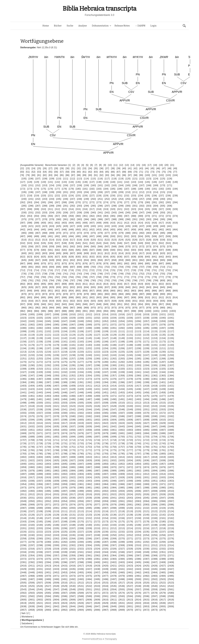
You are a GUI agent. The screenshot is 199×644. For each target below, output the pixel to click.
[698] (79, 267)
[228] (99, 196)
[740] (59, 274)
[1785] (40, 454)
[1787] (56, 454)
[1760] (146, 447)
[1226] (130, 352)
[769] (106, 277)
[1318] (105, 369)
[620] (163, 253)
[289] (52, 206)
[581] (50, 250)
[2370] (163, 556)
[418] (168, 223)
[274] (106, 202)
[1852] (122, 464)
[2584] (48, 596)
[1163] (81, 342)
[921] (66, 301)
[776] (154, 277)
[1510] (122, 403)
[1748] (48, 447)
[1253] (40, 359)
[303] (149, 206)
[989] (71, 311)
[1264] (130, 359)
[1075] (138, 325)
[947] (92, 304)
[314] (71, 209)
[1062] (31, 325)
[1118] (23, 335)
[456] (120, 230)
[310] (43, 209)
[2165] (40, 522)
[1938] (48, 481)
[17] (149, 165)
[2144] (23, 518)
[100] (147, 175)
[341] (100, 213)
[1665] (146, 430)
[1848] (89, 464)
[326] (154, 209)
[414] (141, 223)
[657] (107, 260)
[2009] (163, 491)
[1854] (138, 464)
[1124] (72, 335)
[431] (100, 226)
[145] (147, 182)
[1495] (154, 399)
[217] (23, 196)
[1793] (105, 454)
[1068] (81, 325)
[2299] (48, 545)
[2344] (105, 552)
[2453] (64, 572)
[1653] (48, 430)
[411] (120, 223)
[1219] (72, 352)
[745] (93, 274)
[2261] (48, 539)
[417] (161, 223)
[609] (86, 253)
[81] (39, 175)
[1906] (97, 474)
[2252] (130, 535)
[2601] (31, 600)
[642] (161, 257)
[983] (30, 311)
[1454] (130, 393)
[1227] (138, 352)
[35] (96, 168)
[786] (66, 280)
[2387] (146, 559)
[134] (71, 182)
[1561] (72, 413)
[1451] (105, 393)
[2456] (89, 572)
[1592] (171, 416)
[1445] (56, 393)
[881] (100, 294)
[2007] (146, 491)
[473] (79, 233)
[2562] (23, 593)
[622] (23, 257)
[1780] (154, 450)
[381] (66, 219)
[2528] (56, 586)
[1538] (40, 410)
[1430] (89, 389)
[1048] (72, 321)
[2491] (64, 579)
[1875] (154, 467)
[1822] (31, 460)
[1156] (23, 342)
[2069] (31, 505)
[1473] (130, 396)
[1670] (31, 433)
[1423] (31, 389)
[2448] (23, 572)
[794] (121, 280)
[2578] (154, 593)
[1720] (130, 440)
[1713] (72, 440)
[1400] (154, 382)
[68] (124, 172)
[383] (79, 219)
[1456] (146, 393)
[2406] (146, 562)
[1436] (138, 389)
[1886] (89, 471)
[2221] (31, 532)
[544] (106, 243)
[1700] (122, 437)
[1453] (122, 393)
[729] (141, 270)
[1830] (97, 460)
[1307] (171, 365)
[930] (128, 301)
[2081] (130, 505)
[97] (130, 175)
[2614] (138, 600)
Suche (70, 26)
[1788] (64, 454)
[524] (121, 240)
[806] (50, 284)
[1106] (81, 331)
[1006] (40, 314)
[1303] (138, 365)
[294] (86, 206)
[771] (120, 277)
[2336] (40, 552)
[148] (168, 182)
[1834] (130, 460)
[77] (175, 172)
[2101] (138, 508)
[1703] (146, 437)
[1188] (130, 345)
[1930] (138, 477)
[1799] (154, 454)
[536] (50, 243)
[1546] (105, 410)
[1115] (154, 331)
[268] (64, 202)
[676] (85, 263)
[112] (73, 179)
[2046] (154, 498)
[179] (71, 189)
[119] (121, 179)
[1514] (154, 403)
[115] (93, 179)
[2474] (81, 576)
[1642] (113, 426)
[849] (37, 291)
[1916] (23, 477)
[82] (45, 175)
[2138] (130, 515)
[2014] (48, 494)
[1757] (122, 447)
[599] (175, 250)
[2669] (122, 610)
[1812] (105, 457)
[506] (154, 236)
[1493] (138, 399)
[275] (113, 202)
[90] (90, 175)
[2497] (113, 579)
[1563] (89, 413)
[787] (73, 280)
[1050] (89, 321)
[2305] (97, 545)
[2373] (31, 559)
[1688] (23, 437)
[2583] (40, 596)
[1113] (138, 331)
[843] (149, 287)
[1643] (122, 426)
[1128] (105, 335)
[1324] (154, 369)
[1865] (72, 467)
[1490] (113, 399)
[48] (169, 168)
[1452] (113, 393)
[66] (113, 172)
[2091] (56, 508)
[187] (127, 189)
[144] (141, 182)
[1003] (173, 311)
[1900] (48, 474)
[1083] (48, 328)
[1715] (89, 440)
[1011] (81, 314)
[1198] (56, 348)
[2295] (171, 542)
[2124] (171, 511)
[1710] (48, 440)
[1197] (48, 348)
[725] (113, 270)
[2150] (72, 518)
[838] (114, 287)
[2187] (64, 525)
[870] (24, 294)
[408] (99, 223)
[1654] (56, 430)
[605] (59, 253)
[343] (114, 213)
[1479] (23, 399)
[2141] (154, 515)
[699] (86, 267)
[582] (57, 250)
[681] (120, 263)
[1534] (163, 406)
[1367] (40, 379)
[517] (73, 240)
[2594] (130, 596)
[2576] (138, 593)
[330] (24, 213)
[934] (156, 301)
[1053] (113, 321)
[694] (52, 267)
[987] (57, 311)
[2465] (163, 572)
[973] (114, 308)
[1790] (81, 454)
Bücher (58, 26)
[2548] (64, 589)
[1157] (31, 342)
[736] (31, 274)
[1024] (31, 318)
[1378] (130, 379)
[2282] (64, 542)
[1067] (72, 325)
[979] (156, 308)
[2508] (48, 583)
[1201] (81, 348)
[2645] (81, 606)
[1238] (72, 355)
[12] (121, 165)
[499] (106, 236)
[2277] (23, 542)
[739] (52, 274)
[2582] (31, 596)
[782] (38, 280)
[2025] (138, 494)
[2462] (138, 572)
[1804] (40, 457)
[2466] (171, 572)
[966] (66, 308)
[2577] (146, 593)
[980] (163, 308)
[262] (23, 202)
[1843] (48, 464)
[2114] (89, 511)
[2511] (72, 583)
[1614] (40, 423)
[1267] (154, 359)
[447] (57, 230)
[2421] (113, 566)
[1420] (163, 386)
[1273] (48, 362)
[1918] (40, 477)
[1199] (64, 348)
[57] (62, 172)
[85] (62, 175)
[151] (31, 185)
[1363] (163, 376)
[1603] (105, 420)
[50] (22, 172)
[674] (71, 263)
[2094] (81, 508)
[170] (163, 185)
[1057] (146, 321)
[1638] (81, 426)
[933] (149, 301)
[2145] (31, 518)
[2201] (23, 528)
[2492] (72, 579)
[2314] (171, 545)
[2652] (138, 606)
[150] (24, 185)
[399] (37, 223)
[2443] (138, 569)
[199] (52, 192)
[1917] (31, 477)
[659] (121, 260)
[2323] (89, 549)
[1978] (64, 488)
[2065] (154, 501)
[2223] (48, 532)
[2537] (130, 586)
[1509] (113, 403)
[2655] (163, 606)
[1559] (56, 413)
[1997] (64, 491)
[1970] (154, 484)
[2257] (171, 535)
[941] (50, 304)
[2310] (138, 545)
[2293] (154, 542)
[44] (147, 168)
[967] (73, 308)
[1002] (164, 311)
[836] (100, 287)
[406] (85, 223)
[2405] (138, 562)
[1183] (89, 345)
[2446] (163, 569)
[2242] (48, 535)
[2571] (97, 593)
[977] (142, 308)
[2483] (154, 576)
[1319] (113, 369)
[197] (38, 192)
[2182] (23, 525)
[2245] (72, 535)
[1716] (97, 440)
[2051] (40, 501)
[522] (107, 240)
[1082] (40, 328)
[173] (30, 189)
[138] (99, 182)
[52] (33, 172)
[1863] (56, 467)
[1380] (146, 379)
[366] (120, 216)
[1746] (31, 447)
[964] (52, 308)
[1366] (31, 379)
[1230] (163, 352)
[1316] (89, 369)
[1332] (64, 372)
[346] (135, 213)
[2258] (23, 539)
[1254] (48, 359)
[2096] (97, 508)
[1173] (163, 342)
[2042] (122, 498)
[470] (59, 233)
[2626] (81, 603)
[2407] (154, 562)
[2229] (97, 532)
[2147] (48, 518)
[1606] (130, 420)
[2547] (56, 589)
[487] (23, 236)
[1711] (56, 440)
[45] (152, 168)
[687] (161, 263)
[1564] (97, 413)
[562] (73, 247)
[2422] (122, 566)
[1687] (171, 433)
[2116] (105, 511)
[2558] (146, 589)
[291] (66, 206)
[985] (43, 311)
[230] (113, 196)
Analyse (83, 26)
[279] (141, 202)
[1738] (122, 443)
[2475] (89, 576)
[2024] (130, 494)
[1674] (64, 433)
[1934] (171, 477)
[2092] (64, 508)
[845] (163, 287)
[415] (147, 223)
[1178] (48, 345)
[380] (59, 219)
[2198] (154, 525)
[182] (92, 189)
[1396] (122, 382)
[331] (31, 213)
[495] (78, 236)
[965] (59, 308)
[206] (100, 192)
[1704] (154, 437)
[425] (59, 226)
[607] (73, 253)
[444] (37, 230)
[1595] (40, 420)
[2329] (138, 549)
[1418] (146, 386)
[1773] (97, 450)
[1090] (105, 328)
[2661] (56, 610)
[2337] (48, 552)
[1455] (138, 393)
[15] (138, 165)
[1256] (64, 359)
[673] (64, 263)
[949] (106, 304)
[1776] (122, 450)
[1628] (154, 423)
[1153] (154, 338)
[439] (156, 226)
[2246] (81, 535)
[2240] (31, 535)
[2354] (31, 556)
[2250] (113, 535)
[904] (106, 297)
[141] (120, 182)
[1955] (31, 484)
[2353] (23, 556)
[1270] (23, 362)
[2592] (113, 596)
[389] (121, 219)
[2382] (105, 559)
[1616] (56, 423)
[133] (64, 182)
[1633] (40, 426)
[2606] (72, 600)
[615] (128, 253)
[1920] (56, 477)
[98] (135, 175)
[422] (38, 226)
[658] (114, 260)
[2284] (81, 542)
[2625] (72, 603)
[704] (121, 267)
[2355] (40, 556)
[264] (37, 202)
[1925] (97, 477)
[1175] (23, 345)
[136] (85, 182)
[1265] (138, 359)
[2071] (48, 505)
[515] (59, 240)
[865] (147, 291)
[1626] (138, 423)
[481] (135, 233)
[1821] (23, 460)
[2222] (40, 532)
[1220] (81, 352)
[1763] (171, 447)
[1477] (163, 396)
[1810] (89, 457)
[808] (64, 284)
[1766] (40, 450)
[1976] (48, 488)
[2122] (154, 511)
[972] (107, 308)
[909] (141, 297)
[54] (45, 172)
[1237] (64, 355)
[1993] (31, 491)
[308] (30, 209)
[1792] (97, 454)
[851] (50, 291)
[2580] (171, 593)
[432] (107, 226)
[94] (113, 175)
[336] (66, 213)
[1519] (40, 406)
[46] (158, 168)
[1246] (138, 355)
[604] (52, 253)
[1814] (122, 457)
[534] (37, 243)
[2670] (130, 610)
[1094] (138, 328)
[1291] (40, 365)
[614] (121, 253)
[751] (135, 274)
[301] (135, 206)
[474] (86, 233)
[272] (92, 202)
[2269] (113, 539)
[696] (66, 267)
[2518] (130, 583)
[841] (135, 287)
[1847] (81, 464)
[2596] (146, 596)
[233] (134, 196)
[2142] (163, 515)
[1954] (23, 484)
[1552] (154, 410)
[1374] (97, 379)
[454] (106, 230)
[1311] (48, 369)
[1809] (81, 457)
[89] (84, 175)
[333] (45, 213)
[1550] (138, 410)
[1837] (154, 460)
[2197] (146, 525)
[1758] (130, 447)
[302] (142, 206)
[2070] (40, 505)
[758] (30, 277)
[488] (30, 236)
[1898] (31, 474)
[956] (154, 304)
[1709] (40, 440)
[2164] (31, 522)
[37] (107, 168)
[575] (163, 247)
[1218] (64, 352)
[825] (24, 287)
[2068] (23, 505)
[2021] (105, 494)
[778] (168, 277)
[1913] (154, 474)
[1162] (72, 342)
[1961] (81, 484)
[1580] (72, 416)
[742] (73, 274)
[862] (127, 291)
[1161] (64, 342)
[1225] (122, 352)
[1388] (56, 382)
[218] (30, 196)
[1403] (23, 386)
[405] (78, 223)
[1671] (40, 433)
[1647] (154, 426)
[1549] (130, 410)
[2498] (122, 579)
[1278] (89, 362)
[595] (147, 250)
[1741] (146, 443)
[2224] (56, 532)
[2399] (89, 562)
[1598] (64, 420)
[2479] (122, 576)
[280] (147, 202)
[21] (172, 165)
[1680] (113, 433)
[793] (114, 280)
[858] (99, 291)
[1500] (40, 403)
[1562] (81, 413)
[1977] (56, 488)
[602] (38, 253)
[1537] (31, 410)
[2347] (130, 552)
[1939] (56, 481)
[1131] (130, 335)
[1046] (56, 321)
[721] (85, 270)
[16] (144, 165)
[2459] (113, 572)
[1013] (97, 314)
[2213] (122, 528)
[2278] (31, 542)
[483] (149, 233)
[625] (43, 257)
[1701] (130, 437)
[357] (57, 216)
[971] (100, 308)
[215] (163, 192)
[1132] (138, 335)
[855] (78, 291)
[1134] (154, 335)
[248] (79, 199)
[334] (52, 213)
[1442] (31, 393)
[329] (175, 209)
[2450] (40, 572)
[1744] (171, 443)
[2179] (154, 522)
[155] (59, 185)
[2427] (163, 566)
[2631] (122, 603)
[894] (37, 297)
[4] (83, 165)
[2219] (171, 528)
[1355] (97, 376)
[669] (37, 263)
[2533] (97, 586)
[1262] (113, 359)
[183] (99, 189)
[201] (66, 192)
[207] (107, 192)
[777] (161, 277)
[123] (149, 179)
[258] (149, 199)
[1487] (89, 399)
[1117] (171, 331)
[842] (142, 287)
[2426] (154, 566)
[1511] (130, 403)
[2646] (89, 606)
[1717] (105, 440)
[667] (23, 263)
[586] (85, 250)
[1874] (146, 467)
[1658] (89, 430)
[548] (134, 243)
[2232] (122, 532)
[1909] (122, 474)
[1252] (31, 359)
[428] (79, 226)
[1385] (31, 382)
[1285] (146, 362)
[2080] (122, 505)
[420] (24, 226)
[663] (149, 260)
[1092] (122, 328)
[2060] (113, 501)
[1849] (97, 464)
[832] (73, 287)
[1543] (81, 410)
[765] (78, 277)
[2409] (171, 562)
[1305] (154, 365)
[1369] (56, 379)
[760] (43, 277)
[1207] (130, 348)
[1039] (154, 318)
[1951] (154, 481)
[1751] (72, 447)
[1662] (122, 430)
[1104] (64, 331)
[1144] (81, 338)
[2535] (113, 586)
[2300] (56, 545)
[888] (149, 294)
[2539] (146, 586)
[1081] (31, 328)
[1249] (163, 355)
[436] (135, 226)
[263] (30, 202)
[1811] (97, 457)
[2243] (56, 535)
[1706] (171, 437)
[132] (57, 182)
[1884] (72, 471)
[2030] (23, 498)
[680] (113, 263)
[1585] (113, 416)
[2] (74, 165)
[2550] (81, 589)
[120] (128, 179)
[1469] (97, 396)
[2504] (171, 579)
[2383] (113, 559)
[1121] (48, 335)
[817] (127, 284)
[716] (50, 270)
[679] (106, 263)
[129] (37, 182)
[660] (128, 260)
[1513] (146, 403)
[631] (85, 257)
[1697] (97, 437)
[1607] (138, 420)
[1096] (154, 328)
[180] (78, 189)
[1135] (163, 335)
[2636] (163, 603)
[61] (84, 172)
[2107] (31, 511)
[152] (38, 185)
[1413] (105, 386)
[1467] (81, 396)
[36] (101, 168)
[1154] (163, 338)
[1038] (146, 318)
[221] (50, 196)
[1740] (138, 443)
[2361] (89, 556)
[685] (147, 263)
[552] (161, 243)
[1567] (122, 413)
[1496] (163, 399)
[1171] (146, 342)
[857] (92, 291)
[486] (170, 233)
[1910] (130, 474)
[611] (100, 253)
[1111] (122, 331)
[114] (86, 179)
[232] (127, 196)
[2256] (163, 535)
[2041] (113, 498)
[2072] (56, 505)
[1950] (146, 481)
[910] (147, 297)
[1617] (64, 423)
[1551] (146, 410)
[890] (163, 294)
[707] (142, 267)
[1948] (130, 481)
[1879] (31, 471)
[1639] (89, 426)
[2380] (89, 559)
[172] (23, 189)
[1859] (23, 467)
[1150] (130, 338)
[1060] (171, 321)
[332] (38, 213)
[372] (161, 216)
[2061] (122, 501)
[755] (163, 274)
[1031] (89, 318)
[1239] (81, 355)
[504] (141, 236)
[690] (24, 267)
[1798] (146, 454)
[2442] (130, 569)
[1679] (105, 433)
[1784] (31, 454)
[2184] (40, 525)
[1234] (40, 355)
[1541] (64, 410)
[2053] (56, 501)
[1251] (23, 359)
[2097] (105, 508)
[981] (170, 308)
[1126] (89, 335)
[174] (37, 189)
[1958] (56, 484)
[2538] (138, 586)
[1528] (113, 406)
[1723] (154, 440)
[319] (106, 209)
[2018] (81, 494)
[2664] (81, 610)
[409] (106, 223)
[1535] (171, 406)
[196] (31, 192)
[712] (23, 270)
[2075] (81, 505)
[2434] (64, 569)
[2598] (163, 596)
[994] (106, 311)
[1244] (122, 355)
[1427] (64, 389)
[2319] (56, 549)
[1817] (146, 457)
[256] (135, 199)
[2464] (154, 572)
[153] (45, 185)
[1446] (64, 393)
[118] (114, 179)
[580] (43, 250)
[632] (92, 257)
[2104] (163, 508)
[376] (31, 219)
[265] (43, 202)
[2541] (163, 586)
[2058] (97, 501)
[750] (128, 274)
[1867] (89, 467)
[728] (134, 270)
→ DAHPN (140, 26)
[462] (161, 230)
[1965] (113, 484)
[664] (156, 260)
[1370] (64, 379)
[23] (28, 168)
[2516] (113, 583)
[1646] (146, 426)
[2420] (105, 566)
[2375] (48, 559)
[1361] (146, 376)
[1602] (97, 420)
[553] (168, 243)
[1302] (130, 365)
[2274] (154, 539)
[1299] (105, 365)
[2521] (154, 583)
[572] (142, 247)
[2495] (97, 579)
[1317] (97, 369)
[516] (66, 240)
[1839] (171, 460)
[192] (161, 189)
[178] (64, 189)
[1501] (48, 403)
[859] (106, 291)
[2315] (23, 549)
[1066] (64, 325)
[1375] (105, 379)
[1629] (163, 423)
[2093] (72, 508)
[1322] (138, 369)
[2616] (154, 600)
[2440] (113, 569)
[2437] (89, 569)
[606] (66, 253)
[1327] (23, 372)
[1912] (146, 474)
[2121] (146, 511)
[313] (64, 209)
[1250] (171, 355)
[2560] (163, 589)
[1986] (130, 488)
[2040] (105, 498)
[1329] (40, 372)
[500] (113, 236)
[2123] (163, 511)
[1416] (130, 386)
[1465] (64, 396)
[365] (113, 216)
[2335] (31, 552)
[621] (170, 253)
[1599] (72, 420)
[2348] (138, 552)
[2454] (72, 572)
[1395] (113, 382)
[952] (127, 304)
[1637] (72, 426)
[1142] (64, 338)
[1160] (56, 342)
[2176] (130, 522)
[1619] (81, 423)
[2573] (113, 593)
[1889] (113, 471)
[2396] (64, 562)
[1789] (72, 454)
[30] (67, 168)
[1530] (130, 406)
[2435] (72, 569)
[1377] (122, 379)
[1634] (48, 426)
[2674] (163, 610)
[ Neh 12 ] (25, 613)
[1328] (31, 372)
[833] (79, 287)
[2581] (23, 596)
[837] (107, 287)
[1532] (146, 406)
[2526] (40, 586)
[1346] (23, 376)
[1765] (31, 450)
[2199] (163, 525)
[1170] (138, 342)
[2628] (97, 603)
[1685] (154, 433)
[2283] (72, 542)
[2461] (130, 572)
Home (46, 26)
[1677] (89, 433)
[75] (164, 172)
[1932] (154, 477)
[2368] (146, 556)
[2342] (89, 552)
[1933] (163, 477)
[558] (45, 247)
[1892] (138, 471)
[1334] (81, 372)
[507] (161, 236)
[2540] (154, 586)
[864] (141, 291)
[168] (149, 185)
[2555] (122, 589)
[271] (85, 202)
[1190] (146, 345)
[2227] (81, 532)
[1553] (163, 410)
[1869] (105, 467)
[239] (175, 196)
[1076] (146, 325)
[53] (39, 172)
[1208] (138, 348)
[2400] (97, 562)
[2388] (154, 559)
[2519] (138, 583)
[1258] (81, 359)
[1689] (31, 437)
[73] (152, 172)
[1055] (130, 321)
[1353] (81, 376)
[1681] (122, 433)
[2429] (23, 569)
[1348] (40, 376)
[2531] (81, 586)
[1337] (105, 372)
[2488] (40, 579)
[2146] (40, 518)
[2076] (89, 505)
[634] (106, 257)
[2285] (89, 542)
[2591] (105, 596)
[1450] (97, 393)
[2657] (23, 610)
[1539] (48, 410)
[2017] (72, 494)
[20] (166, 165)
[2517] (122, 583)
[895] (43, 297)
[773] (134, 277)
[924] (86, 301)
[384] (86, 219)
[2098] (113, 508)
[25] (39, 168)
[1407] (56, 386)
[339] (86, 213)
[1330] (48, 372)
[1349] (48, 376)
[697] (73, 267)
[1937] (40, 481)
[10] (110, 165)
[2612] (122, 600)
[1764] (23, 450)
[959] (175, 304)
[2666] (97, 610)
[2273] (146, 539)
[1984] (113, 488)
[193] (168, 189)
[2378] (72, 559)
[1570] (146, 413)
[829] (52, 287)
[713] (30, 270)
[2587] (72, 596)
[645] (24, 260)
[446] (50, 230)
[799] (156, 280)
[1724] (163, 440)
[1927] (113, 477)
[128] (30, 182)
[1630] (171, 423)
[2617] (163, 600)
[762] (57, 277)
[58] (67, 172)
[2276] (171, 539)
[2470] (48, 576)
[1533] (154, 406)
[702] (107, 267)
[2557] (138, 589)
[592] (127, 250)
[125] (163, 179)
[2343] (97, 552)
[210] (128, 192)
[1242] (105, 355)
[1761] (154, 447)
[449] (71, 230)
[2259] (31, 539)
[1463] (48, 396)
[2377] (64, 559)
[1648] (163, 426)
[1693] (64, 437)
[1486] (81, 399)
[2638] (23, 606)
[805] (43, 284)
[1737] (113, 443)
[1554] (171, 410)
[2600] (23, 600)
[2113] (81, 511)
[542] (92, 243)
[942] (57, 304)
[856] (85, 291)
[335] (59, 213)
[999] (141, 311)
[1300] (113, 365)
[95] (118, 175)
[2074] (72, 505)
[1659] (97, 430)
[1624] (122, 423)
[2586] (64, 596)
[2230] (105, 532)
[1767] (48, 450)
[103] (168, 175)
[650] (59, 260)
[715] (43, 270)
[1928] (122, 477)
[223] (64, 196)
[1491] (122, 399)
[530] (163, 240)
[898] (64, 297)
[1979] (72, 488)
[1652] (40, 430)
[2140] (146, 515)
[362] (92, 216)
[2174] (113, 522)
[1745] (23, 447)
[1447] (72, 393)
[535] (43, 243)
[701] (100, 267)
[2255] (154, 535)
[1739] (130, 443)
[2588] (81, 596)
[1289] (23, 365)
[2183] (31, 525)
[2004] (122, 491)
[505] (147, 236)
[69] (130, 172)
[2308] (122, 545)
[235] (147, 196)
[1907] (105, 474)
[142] (127, 182)
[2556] (130, 589)
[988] (64, 311)
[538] (64, 243)
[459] (141, 230)
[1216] (48, 352)
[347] (142, 213)
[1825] (56, 460)
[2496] (105, 579)
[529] (156, 240)
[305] (163, 206)
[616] (135, 253)
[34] (90, 168)
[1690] (40, 437)
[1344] (163, 372)
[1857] (163, 464)
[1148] (113, 338)
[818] (134, 284)
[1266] (146, 359)
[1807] (64, 457)
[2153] (97, 518)
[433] (114, 226)
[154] (52, 185)
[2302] (72, 545)
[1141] (56, 338)
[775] (147, 277)
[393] (149, 219)
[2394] (48, 562)
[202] (73, 192)
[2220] (23, 532)
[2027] (154, 494)
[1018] (138, 314)
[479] (121, 233)
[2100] (130, 508)
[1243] (113, 355)
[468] (45, 233)
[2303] (81, 545)
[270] (78, 202)
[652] (73, 260)
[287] (38, 206)
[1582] (89, 416)
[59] (73, 172)
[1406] (48, 386)
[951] (120, 304)
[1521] (56, 406)
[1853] (130, 464)
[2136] (113, 515)
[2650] (122, 606)
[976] (135, 308)
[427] (73, 226)
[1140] (48, 338)
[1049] (81, 321)
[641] (154, 257)
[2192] (105, 525)
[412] (127, 223)
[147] (161, 182)
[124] (156, 179)
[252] (107, 199)
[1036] (130, 318)
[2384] (122, 559)
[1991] (171, 488)
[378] (45, 219)
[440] (163, 226)
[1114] (146, 331)
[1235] (48, 355)
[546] (120, 243)
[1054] (122, 321)
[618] (149, 253)
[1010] (72, 314)
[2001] (97, 491)
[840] (128, 287)
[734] (175, 270)
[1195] (31, 348)
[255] (128, 199)
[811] (85, 284)
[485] (163, 233)
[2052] (48, 501)
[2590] (97, 596)
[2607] (81, 600)
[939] (37, 304)
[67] (118, 172)
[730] (147, 270)
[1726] (23, 443)
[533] (30, 243)
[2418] (89, 566)
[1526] (97, 406)
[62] (90, 172)
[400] (43, 223)
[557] (38, 247)
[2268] (105, 539)
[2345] (113, 552)
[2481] (138, 576)
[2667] (105, 610)
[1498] (23, 403)
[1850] (105, 464)
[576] (170, 247)
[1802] (23, 457)
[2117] (113, 511)
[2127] (40, 515)
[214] (156, 192)
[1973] (23, 488)
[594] (141, 250)
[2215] (138, 528)
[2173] (105, 522)
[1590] (154, 416)
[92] (101, 175)
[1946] (113, 481)
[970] (93, 308)
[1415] (122, 386)
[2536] (122, 586)
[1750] (64, 447)
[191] (154, 189)
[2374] (40, 559)
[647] (38, 260)
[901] (85, 297)
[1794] (113, 454)
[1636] (64, 426)
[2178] (146, 522)
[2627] (89, 603)
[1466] (72, 396)
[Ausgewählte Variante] (32, 165)
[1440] (171, 389)
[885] (128, 294)
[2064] (146, 501)
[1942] (81, 481)
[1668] (171, 430)
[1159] (48, 342)
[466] (31, 233)
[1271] (31, 362)
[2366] (130, 556)
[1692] (56, 437)
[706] (135, 267)
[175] (43, 189)
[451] (85, 230)
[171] (170, 185)
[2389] (163, 559)
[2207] (72, 528)
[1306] (163, 365)
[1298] (97, 365)
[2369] (154, 556)
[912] (161, 297)
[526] (135, 240)
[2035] (64, 498)
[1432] (105, 389)
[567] (107, 247)
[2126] (31, 515)
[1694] (72, 437)
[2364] (113, 556)
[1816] (138, 457)
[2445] (154, 569)
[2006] (138, 491)
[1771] (81, 450)
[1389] (64, 382)
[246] (66, 199)
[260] (163, 199)
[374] (175, 216)
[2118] (122, 511)
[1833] (122, 460)
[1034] (113, 318)
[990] (78, 311)
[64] (101, 172)
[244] (52, 199)
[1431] (97, 389)
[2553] (105, 589)
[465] (24, 233)
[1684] (146, 433)
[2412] (40, 566)
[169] (156, 185)
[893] (30, 297)
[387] (107, 219)
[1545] (97, 410)
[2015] (56, 494)
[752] (142, 274)
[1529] (122, 406)
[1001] (156, 311)
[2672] (146, 610)
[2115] (97, 511)
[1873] (138, 467)
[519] (86, 240)
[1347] (31, 376)
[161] (100, 185)
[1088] (89, 328)
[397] (23, 223)
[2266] (89, 539)
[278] (134, 202)
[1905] (89, 474)
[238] (168, 196)
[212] (142, 192)
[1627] (146, 423)
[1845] (64, 464)
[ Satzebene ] (27, 623)
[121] (135, 179)
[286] (31, 206)
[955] (147, 304)
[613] (114, 253)
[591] (120, 250)
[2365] (122, 556)
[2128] (48, 515)
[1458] (163, 393)
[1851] (113, 464)
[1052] (105, 321)
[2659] (40, 610)
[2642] (56, 606)
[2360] (81, 556)
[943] (64, 304)
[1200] (72, 348)
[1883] (64, 471)
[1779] (146, 450)
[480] (128, 233)
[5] (87, 165)
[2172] (97, 522)
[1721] (138, 440)
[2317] (40, 549)
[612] (107, 253)
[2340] (72, 552)
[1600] (81, 420)
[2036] (72, 498)
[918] (45, 301)
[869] (175, 291)
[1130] (122, 335)
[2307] (113, 545)
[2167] (56, 522)
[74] (158, 172)
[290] (59, 206)
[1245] (130, 355)
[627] (57, 257)
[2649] (113, 606)
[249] (86, 199)
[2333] (171, 549)
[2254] (146, 535)
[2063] (138, 501)
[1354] (89, 376)
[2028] (163, 494)
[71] (141, 172)
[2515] (105, 583)
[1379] (138, 379)
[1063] (40, 325)
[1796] (130, 454)
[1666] (154, 430)
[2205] (56, 528)
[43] (141, 168)
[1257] (72, 359)
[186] (120, 189)
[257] (142, 199)
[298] (114, 206)
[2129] (56, 515)
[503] (134, 236)
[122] (142, 179)
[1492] (130, 399)
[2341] (81, 552)
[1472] (122, 396)
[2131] (72, 515)
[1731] (64, 443)
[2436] (81, 569)
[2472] (64, 576)
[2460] (122, 572)
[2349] (146, 552)
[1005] (31, 314)
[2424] (138, 566)
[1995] (48, 491)
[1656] (72, 430)
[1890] (122, 471)
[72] (147, 172)
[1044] (40, 321)
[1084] (56, 328)
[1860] (31, 467)
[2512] (81, 583)
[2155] (113, 518)
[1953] (171, 481)
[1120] (40, 335)
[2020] (97, 494)
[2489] (48, 579)
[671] (50, 263)
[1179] (56, 345)
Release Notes (122, 26)
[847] (23, 291)
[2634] (146, 603)
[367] (127, 216)
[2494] (89, 579)
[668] (30, 263)
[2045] (146, 498)
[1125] (81, 335)
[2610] (105, 600)
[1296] (81, 365)
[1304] (146, 365)
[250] (93, 199)
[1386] (40, 382)
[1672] (48, 433)
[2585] (56, 596)
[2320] (64, 549)
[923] (79, 301)
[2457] (97, 572)
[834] (86, 287)
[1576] (40, 416)
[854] (71, 291)
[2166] (48, 522)
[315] (78, 209)
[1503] (64, 403)
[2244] (64, 535)
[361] (85, 216)
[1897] (23, 474)
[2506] (31, 583)
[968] (79, 308)
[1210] (154, 348)
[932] (142, 301)
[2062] (130, 501)
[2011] (23, 494)
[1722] (146, 440)
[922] (73, 301)
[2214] (130, 528)
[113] (79, 179)
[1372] (81, 379)
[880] (93, 294)
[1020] (154, 314)
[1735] (97, 443)
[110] (59, 179)
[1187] (122, 345)
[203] (79, 192)
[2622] (48, 603)
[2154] (105, 518)
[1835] (138, 460)
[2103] (154, 508)
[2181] (171, 522)
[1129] (113, 335)
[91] (96, 175)
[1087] (81, 328)
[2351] (163, 552)
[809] (71, 284)
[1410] (81, 386)
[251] (100, 199)
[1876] (163, 467)
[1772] (89, 450)
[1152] (146, 338)
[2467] (23, 576)
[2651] (130, 606)
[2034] (56, 498)
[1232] (23, 355)
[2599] (171, 596)
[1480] (31, 399)
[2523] (171, 583)
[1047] (64, 321)
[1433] (113, 389)
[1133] (146, 335)
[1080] (23, 328)
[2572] (105, 593)
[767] (92, 277)
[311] (50, 209)
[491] (50, 236)
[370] (147, 216)
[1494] (146, 399)
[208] (114, 192)
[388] (114, 219)
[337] (73, 213)
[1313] (64, 369)
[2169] (72, 522)
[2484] (163, 576)
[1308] (23, 369)
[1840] (23, 464)
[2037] (81, 498)
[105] (24, 179)
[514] (52, 240)
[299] (121, 206)
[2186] (56, 525)
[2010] (171, 491)
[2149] (64, 518)
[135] (78, 182)
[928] (114, 301)
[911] (154, 297)
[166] (135, 185)
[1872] (130, 467)
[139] (106, 182)
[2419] (97, 566)
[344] (121, 213)
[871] (31, 294)
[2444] (146, 569)
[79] (28, 175)
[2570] (89, 593)
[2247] (89, 535)
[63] (96, 172)
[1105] (72, 331)
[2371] (171, 556)
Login (153, 26)
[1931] (146, 477)
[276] (120, 202)
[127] (23, 182)
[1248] (154, 355)
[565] (93, 247)
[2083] (146, 505)
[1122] (56, 335)
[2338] (56, 552)
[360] (78, 216)
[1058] (154, 321)
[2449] (31, 572)
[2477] (105, 576)
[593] (134, 250)
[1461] (31, 396)
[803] (30, 284)
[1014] (105, 314)
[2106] (23, 511)
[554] (175, 243)
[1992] (23, 491)
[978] (149, 308)
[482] (142, 233)
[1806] (56, 457)
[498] (99, 236)
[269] (71, 202)
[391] (135, 219)
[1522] (64, 406)
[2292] (146, 542)
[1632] (31, 426)
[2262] (56, 539)
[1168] (122, 342)
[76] (169, 172)
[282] (161, 202)
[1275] (64, 362)
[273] (99, 202)
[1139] (40, 338)
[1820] (171, 457)
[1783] (23, 454)
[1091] (113, 328)
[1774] (105, 450)
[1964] (105, 484)
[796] (135, 280)
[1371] (72, 379)
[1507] (97, 403)
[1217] (56, 352)
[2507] (40, 583)
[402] (57, 223)
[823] (168, 284)
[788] (79, 280)
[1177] (40, 345)
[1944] (97, 481)
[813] (99, 284)
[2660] (48, 610)
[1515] (163, 403)
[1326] (171, 369)
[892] (23, 297)
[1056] (138, 321)
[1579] (64, 416)
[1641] (105, 426)
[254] (121, 199)
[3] (78, 165)
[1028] (64, 318)
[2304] (89, 545)
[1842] (40, 464)
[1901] (56, 474)
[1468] (89, 396)
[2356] (48, 556)
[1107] (89, 331)
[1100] (31, 331)
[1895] (163, 471)
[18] (155, 165)
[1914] (163, 474)
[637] (127, 257)
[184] (106, 189)
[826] (31, 287)
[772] (127, 277)
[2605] (64, 600)
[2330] (146, 549)
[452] (92, 230)
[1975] (40, 488)
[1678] (97, 433)
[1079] (171, 325)
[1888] (105, 471)
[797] (142, 280)
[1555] (23, 413)
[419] (175, 223)
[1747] (40, 447)
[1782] (171, 450)
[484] (156, 233)
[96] (124, 175)
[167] (142, 185)
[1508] (105, 403)
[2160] (154, 518)
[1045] (48, 321)
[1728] (40, 443)
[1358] (122, 376)
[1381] (154, 379)
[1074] (130, 325)
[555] (24, 247)
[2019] (89, 494)
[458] (134, 230)
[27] (50, 168)
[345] (128, 213)
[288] (45, 206)
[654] (86, 260)
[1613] (31, 423)
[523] (114, 240)
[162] (107, 185)
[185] (113, 189)
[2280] (48, 542)
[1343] (154, 372)
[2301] (64, 545)
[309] (37, 209)
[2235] (146, 532)
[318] (99, 209)
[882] (107, 294)
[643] (168, 257)
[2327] (122, 549)
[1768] (56, 450)
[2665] (89, 610)
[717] (57, 270)
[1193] (171, 345)
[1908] (113, 474)
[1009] (64, 314)
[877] (73, 294)
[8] (100, 165)
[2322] (81, 549)
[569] (121, 247)
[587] (92, 250)
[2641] (48, 606)
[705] (128, 267)
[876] (66, 294)
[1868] (97, 467)
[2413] (48, 566)
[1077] (154, 325)
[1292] (48, 365)
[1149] (122, 338)
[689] (175, 263)
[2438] (97, 569)
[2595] (138, 596)
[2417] (81, 566)
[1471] (113, 396)
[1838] (163, 460)
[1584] (105, 416)
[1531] (138, 406)
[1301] (122, 365)
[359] (71, 216)
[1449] (89, 393)
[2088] (31, 508)
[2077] (97, 505)
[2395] (56, 562)
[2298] (40, 545)
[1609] (154, 420)
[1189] (138, 345)
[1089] (97, 328)
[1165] (97, 342)
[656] (100, 260)
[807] (57, 284)
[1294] (64, 365)
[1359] (130, 376)
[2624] (64, 603)
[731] (154, 270)
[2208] (81, 528)
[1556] (31, 413)
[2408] (163, 562)
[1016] (122, 314)
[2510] (64, 583)
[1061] (23, 325)
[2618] (171, 600)
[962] (38, 308)
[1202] (89, 348)
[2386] (138, 559)
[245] (59, 199)
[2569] (81, 593)
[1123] (64, 335)
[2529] (64, 586)
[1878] (23, 471)
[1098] (171, 328)
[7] (96, 165)
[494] (71, 236)
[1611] (171, 420)
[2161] (163, 518)
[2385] (130, 559)
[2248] (97, 535)
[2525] (31, 586)
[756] (170, 274)
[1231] (171, 352)
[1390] (72, 382)
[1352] (72, 376)
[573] (149, 247)
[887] (142, 294)
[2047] (163, 498)
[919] (52, 301)
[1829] (89, 460)
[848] (30, 291)
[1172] (154, 342)
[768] (99, 277)
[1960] (72, 484)
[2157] (130, 518)
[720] (78, 270)
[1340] (130, 372)
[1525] (89, 406)
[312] (57, 209)
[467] (38, 233)
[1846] (72, 464)
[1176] (31, 345)
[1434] (122, 389)
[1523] (72, 406)
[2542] (171, 586)
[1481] (40, 399)
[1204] (105, 348)
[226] (85, 196)
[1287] (163, 362)
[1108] (97, 331)
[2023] (122, 494)
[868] (168, 291)
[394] (156, 219)
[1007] (48, 314)
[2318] (48, 549)
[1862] (48, 467)
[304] (156, 206)
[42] (135, 168)
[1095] (146, 328)
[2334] (23, 552)
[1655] (64, 430)
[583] (64, 250)
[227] (92, 196)
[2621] (40, 603)
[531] (170, 240)
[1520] (48, 406)
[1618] (72, 423)
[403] (64, 223)
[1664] (138, 430)
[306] (170, 206)
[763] (64, 277)
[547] (127, 243)
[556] (31, 247)
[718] (64, 270)
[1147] (105, 338)
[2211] (105, 528)
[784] (52, 280)
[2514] (97, 583)
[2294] (163, 542)
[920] (59, 301)
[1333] (72, 372)
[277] (127, 202)
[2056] (81, 501)
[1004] (23, 314)
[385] (93, 219)
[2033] (48, 498)
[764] (71, 277)
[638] (134, 257)
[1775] (113, 450)
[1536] (23, 410)
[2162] (171, 518)
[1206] (122, 348)
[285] (24, 206)
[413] (134, 223)
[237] (161, 196)
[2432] (48, 569)
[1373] (89, 379)
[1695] (81, 437)
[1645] (138, 426)
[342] (107, 213)
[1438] (154, 389)
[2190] (89, 525)
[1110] (113, 331)
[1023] (23, 318)
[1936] (31, 481)
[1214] (31, 352)
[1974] (31, 488)
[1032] (97, 318)
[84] (56, 175)
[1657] (81, 430)
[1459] (171, 393)
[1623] (113, 423)
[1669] (23, 433)
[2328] (130, 549)
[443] (30, 230)
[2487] (31, 579)
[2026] (146, 494)
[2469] (40, 576)
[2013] (40, 494)
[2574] (122, 593)
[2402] (113, 562)
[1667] (163, 430)
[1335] (89, 372)
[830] (59, 287)
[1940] (64, 481)
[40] (124, 168)
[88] (79, 175)
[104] (175, 175)
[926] (100, 301)
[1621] (97, 423)
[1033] (105, 318)
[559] (52, 247)
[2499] (130, 579)
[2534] (105, 586)
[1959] (64, 484)
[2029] (171, 494)
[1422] (23, 389)
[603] (45, 253)
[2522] (163, 583)
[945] (78, 304)
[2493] (81, 579)
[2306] (105, 545)
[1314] (72, 369)
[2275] (163, 539)
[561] (66, 247)
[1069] (89, 325)
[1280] (105, 362)
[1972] (171, 484)
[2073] (64, 505)
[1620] (89, 423)
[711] (170, 267)
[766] (85, 277)
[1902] (64, 474)
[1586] (122, 416)
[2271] (130, 539)
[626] (50, 257)
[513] (45, 240)
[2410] (23, 566)
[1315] (81, 369)
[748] (114, 274)
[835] (93, 287)
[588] (99, 250)
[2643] (64, 606)
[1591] (163, 416)
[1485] (72, 399)
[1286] (154, 362)
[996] (120, 311)
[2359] (72, 556)
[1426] (56, 389)
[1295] (72, 365)
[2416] (72, 566)
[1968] (138, 484)
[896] (50, 297)
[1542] (72, 410)
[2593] (122, 596)
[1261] (105, 359)
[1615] (48, 423)
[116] (100, 179)
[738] (45, 274)
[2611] (113, 600)
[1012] (89, 314)
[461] (154, 230)
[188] (134, 189)
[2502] (154, 579)
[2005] (130, 491)
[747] (107, 274)
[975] (128, 308)
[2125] (23, 515)
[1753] (89, 447)
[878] (79, 294)
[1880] (40, 471)
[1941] (72, 481)
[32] (79, 168)
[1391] (81, 382)
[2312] (154, 545)
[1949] (138, 481)
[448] (64, 230)
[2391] (23, 562)
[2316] (31, 549)
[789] (86, 280)
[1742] (154, 443)
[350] (163, 213)
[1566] (113, 413)
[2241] (40, 535)
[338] (79, 213)
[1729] (48, 443)
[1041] (171, 318)
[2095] (89, 508)
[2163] (23, 522)
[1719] (122, 440)
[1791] (89, 454)
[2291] (138, 542)
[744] (86, 274)
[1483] (56, 399)
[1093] (130, 328)
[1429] (81, 389)
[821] (154, 284)
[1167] (113, 342)
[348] (149, 213)
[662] (142, 260)
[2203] (40, 528)
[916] (31, 301)
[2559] (154, 589)
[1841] (31, 464)
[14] (133, 165)
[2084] (154, 505)
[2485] (171, 576)
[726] (120, 270)
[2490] (56, 579)
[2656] (171, 606)
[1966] (122, 484)
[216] (170, 192)
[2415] (64, 566)
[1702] (138, 437)
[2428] (171, 566)
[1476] (154, 396)
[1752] (81, 447)
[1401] (163, 382)
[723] (99, 270)
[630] (78, 257)
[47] (164, 168)
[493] (64, 236)
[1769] (64, 450)
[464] (175, 230)
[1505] (81, 403)
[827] (38, 287)
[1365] (23, 379)
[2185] (48, 525)
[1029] (72, 318)
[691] (31, 267)
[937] (23, 304)
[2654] (154, 606)
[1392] (89, 382)
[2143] (171, 515)
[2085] (163, 505)
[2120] (138, 511)
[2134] (97, 515)
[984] (37, 311)
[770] (113, 277)
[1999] (81, 491)
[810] (78, 284)
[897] (57, 297)
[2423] (130, 566)
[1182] (81, 345)
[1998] (72, 491)
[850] (43, 291)
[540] (78, 243)
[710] (163, 267)
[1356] (105, 376)
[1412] (97, 386)
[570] (128, 247)
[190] (147, 189)
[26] (45, 168)
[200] (59, 192)
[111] (66, 179)
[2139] (138, 515)
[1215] (40, 352)
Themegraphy (111, 639)
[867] (161, 291)
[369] (141, 216)
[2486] (23, 579)
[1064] (48, 325)
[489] (37, 236)
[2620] (31, 603)
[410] (113, 223)
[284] (175, 202)
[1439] (163, 389)
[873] (45, 294)
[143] (134, 182)
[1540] (56, 410)
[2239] (23, 535)
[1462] (40, 396)
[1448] (81, 393)
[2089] (40, 508)
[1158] (40, 342)
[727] (127, 270)
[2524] (23, 586)
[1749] (56, 447)
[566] (100, 247)
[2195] (130, 525)
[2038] (89, 498)
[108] (45, 179)
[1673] (56, 433)
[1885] (81, 471)
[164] (121, 185)
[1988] (146, 488)
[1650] (23, 430)
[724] (106, 270)
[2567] (64, 593)
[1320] (122, 369)
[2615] (146, 600)
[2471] (56, 576)
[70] (135, 172)
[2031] (31, 498)
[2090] (48, 508)
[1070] (97, 325)
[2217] (154, 528)
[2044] (138, 498)
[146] (154, 182)
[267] (57, 202)
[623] (30, 257)
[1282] (122, 362)
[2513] (89, 583)
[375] (24, 219)
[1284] (138, 362)
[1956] (40, 484)
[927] (107, 301)
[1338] (113, 372)
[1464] (56, 396)
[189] (141, 189)
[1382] (163, 379)
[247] (73, 199)
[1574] (23, 416)
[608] (79, 253)
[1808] (72, 457)
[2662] (64, 610)
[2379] (81, 559)
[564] (86, 247)
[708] (149, 267)
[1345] (171, 372)
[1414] (113, 386)
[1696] (89, 437)
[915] (24, 301)
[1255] (56, 359)
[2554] (113, 589)
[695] (59, 267)
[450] (78, 230)
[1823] (40, 460)
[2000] (89, 491)
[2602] (40, 600)
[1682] (130, 433)
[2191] (97, 525)
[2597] (154, 596)
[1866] (81, 467)
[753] (149, 274)
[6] (91, 165)
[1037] (138, 318)
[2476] (97, 576)
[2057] (89, 501)
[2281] (56, 542)
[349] (156, 213)
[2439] (105, 569)
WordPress (97, 639)
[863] (134, 291)
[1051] (97, 321)
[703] (114, 267)
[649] (52, 260)
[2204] (48, 528)
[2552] (97, 589)
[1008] (56, 314)
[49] (175, 168)
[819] (141, 284)
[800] (163, 280)
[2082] (138, 505)
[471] (66, 233)
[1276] (72, 362)
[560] (59, 247)
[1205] (113, 348)
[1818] (154, 457)
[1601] (89, 420)
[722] (92, 270)
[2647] (97, 606)
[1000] (148, 311)
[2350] (154, 552)
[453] (99, 230)
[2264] (72, 539)
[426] (66, 226)
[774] (141, 277)
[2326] (113, 549)
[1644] (130, 426)
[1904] (81, 474)
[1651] (31, 430)
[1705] (163, 437)
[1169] (130, 342)
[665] (163, 260)
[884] (121, 294)
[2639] (31, 606)
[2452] (56, 572)
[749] (121, 274)
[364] (106, 216)
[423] (45, 226)
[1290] (31, 365)
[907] (127, 297)
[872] (38, 294)
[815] (113, 284)
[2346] (122, 552)
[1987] (138, 488)
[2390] (171, 559)
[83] (50, 175)
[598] (168, 250)
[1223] (105, 352)
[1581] (81, 416)
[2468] (31, 576)
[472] (73, 233)
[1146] (97, 338)
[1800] (163, 454)
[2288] (113, 542)
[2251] (122, 535)
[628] (64, 257)
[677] (92, 263)
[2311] (146, 545)
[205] (93, 192)
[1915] (171, 474)
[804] (37, 284)
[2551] (89, 589)
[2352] (171, 552)
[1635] (56, 426)
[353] (30, 216)
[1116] (163, 331)
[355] (43, 216)
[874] (52, 294)
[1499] (31, 403)
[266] (50, 202)
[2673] (154, 610)
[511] (31, 240)
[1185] (105, 345)
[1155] (171, 338)
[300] (128, 206)
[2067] (171, 501)
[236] (154, 196)
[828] (45, 287)
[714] (37, 270)
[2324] (97, 549)
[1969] (146, 484)
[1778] (138, 450)
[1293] (56, 365)
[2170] (81, 522)
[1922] (72, 477)
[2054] (64, 501)
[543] (99, 243)
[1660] (105, 430)
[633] (99, 257)
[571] (135, 247)
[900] (78, 297)
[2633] (138, 603)
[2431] (40, 569)
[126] (170, 179)
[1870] (113, 467)
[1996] (56, 491)
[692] (38, 267)
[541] (85, 243)
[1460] (23, 396)
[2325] (105, 549)
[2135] (105, 515)
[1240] (89, 355)
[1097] (163, 328)
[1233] (31, 355)
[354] (37, 216)
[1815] (130, 457)
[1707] (23, 440)
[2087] (23, 508)
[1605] (122, 420)
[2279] (40, 542)
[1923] (81, 477)
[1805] (48, 457)
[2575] (130, 593)
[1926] (105, 477)
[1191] (154, 345)
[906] (120, 297)
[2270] (122, 539)
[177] (57, 189)
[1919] (48, 477)
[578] (30, 250)
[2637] (171, 603)
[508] (168, 236)
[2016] (64, 494)
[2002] (105, 491)
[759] (37, 277)
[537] (57, 243)
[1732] (72, 443)
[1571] (154, 413)
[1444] (48, 393)
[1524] (81, 406)
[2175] (122, 522)
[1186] (113, 345)
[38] (113, 168)
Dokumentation (100, 26)
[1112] (130, 331)
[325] (147, 209)
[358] (64, 216)
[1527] (105, 406)
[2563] (31, 593)
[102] (161, 175)
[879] (86, 294)
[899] (71, 297)
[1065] (56, 325)
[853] (64, 291)
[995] (113, 311)
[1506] (89, 403)
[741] (66, 274)
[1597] (56, 420)
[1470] (105, 396)
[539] (71, 243)
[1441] (23, 393)
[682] (127, 263)
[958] (168, 304)
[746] (100, 274)
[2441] (122, 569)
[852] (57, 291)
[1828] (81, 460)
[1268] (163, 359)
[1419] (154, 386)
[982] (23, 311)
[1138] (31, 338)
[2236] (154, 532)
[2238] (171, 532)
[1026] (48, 318)
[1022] (171, 314)
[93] (107, 175)
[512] (38, 240)
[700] (93, 267)
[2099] (122, 508)
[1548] (122, 410)
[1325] (163, 369)
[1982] (97, 488)
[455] (113, 230)
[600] (24, 253)
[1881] (48, 471)
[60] (79, 172)
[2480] (130, 576)
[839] (121, 287)
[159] (86, 185)
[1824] (48, 460)
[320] (113, 209)
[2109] (48, 511)
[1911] (138, 474)
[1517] (23, 406)
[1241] (97, 355)
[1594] (31, 420)
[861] (120, 291)
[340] (93, 213)
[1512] (138, 403)
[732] (161, 270)
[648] (45, 260)
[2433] (56, 569)
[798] (149, 280)
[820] (147, 284)
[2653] (146, 606)
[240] (24, 199)
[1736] (105, 443)
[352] (23, 216)
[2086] (171, 505)
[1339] (122, 372)
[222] (57, 196)
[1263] (122, 359)
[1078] (163, 325)
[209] (121, 192)
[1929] (130, 477)
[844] (156, 287)
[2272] (138, 539)
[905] (113, 297)
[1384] (23, 382)
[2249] (105, 535)
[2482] (146, 576)
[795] (128, 280)
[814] (106, 284)
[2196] (138, 525)
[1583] (97, 416)
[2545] (40, 589)
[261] (170, 199)
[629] (71, 257)
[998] (134, 311)
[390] (128, 219)
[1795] (122, 454)
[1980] (81, 488)
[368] (134, 216)
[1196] (40, 348)
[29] (62, 168)
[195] (24, 192)
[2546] (48, 589)
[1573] (171, 413)
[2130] (64, 515)
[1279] (97, 362)
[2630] (113, 603)
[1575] (31, 416)
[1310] (40, 369)
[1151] (138, 338)
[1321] (130, 369)
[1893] (146, 471)
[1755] (105, 447)
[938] (30, 304)
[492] (57, 236)
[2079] (113, 505)
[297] (107, 206)
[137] (92, 182)
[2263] (64, 539)
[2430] (31, 569)
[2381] (97, 559)
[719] (71, 270)
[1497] (171, 399)
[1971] (163, 484)
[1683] (138, 433)
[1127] (97, 335)
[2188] (72, 525)
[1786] (48, 454)
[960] (24, 308)
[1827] (72, 460)
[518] (79, 240)
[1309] (31, 369)
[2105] (171, 508)
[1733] (81, 443)
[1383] (171, 379)
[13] (127, 165)
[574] (156, 247)
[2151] (81, 518)
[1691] (48, 437)
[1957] (48, 484)
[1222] (97, 352)
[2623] (56, 603)
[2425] (146, 566)
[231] (120, 196)
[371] (154, 216)
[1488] (97, 399)
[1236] (56, 355)
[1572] (163, 413)
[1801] (171, 454)
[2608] (89, 600)
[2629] (105, 603)
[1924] (89, 477)
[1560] (64, 413)
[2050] (31, 501)
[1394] (105, 382)
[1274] (56, 362)
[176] (50, 189)
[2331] (154, 549)
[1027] (56, 318)
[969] (86, 308)
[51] (28, 172)
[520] (93, 240)
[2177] (138, 522)
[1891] (130, 471)
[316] (85, 209)
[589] (106, 250)
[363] (99, 216)
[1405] (40, 386)
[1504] (72, 403)
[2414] (56, 566)
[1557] (40, 413)
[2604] (56, 600)
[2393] (40, 562)
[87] (73, 175)
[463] (168, 230)
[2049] (23, 501)
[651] (66, 260)
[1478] (171, 396)
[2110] (56, 511)
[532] (23, 243)
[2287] (105, 542)
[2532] (89, 586)
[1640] (97, 426)
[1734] (89, 443)
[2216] (146, 528)
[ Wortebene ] (27, 617)
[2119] (130, 511)
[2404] (130, 562)
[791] (100, 280)
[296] (100, 206)
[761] (50, 277)
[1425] (48, 389)
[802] (23, 284)
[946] (85, 304)
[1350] (56, 376)
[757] (23, 277)
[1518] (31, 406)
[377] (38, 219)
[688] (168, 263)
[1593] (23, 420)
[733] (168, 270)
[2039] (97, 498)
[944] (71, 304)
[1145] (89, 338)
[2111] (64, 511)
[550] (147, 243)
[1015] (113, 314)
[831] (66, 287)
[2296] (23, 545)
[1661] (113, 430)
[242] (38, 199)
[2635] (154, 603)
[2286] (97, 542)
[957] (161, 304)
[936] (170, 301)
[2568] (72, 593)
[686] (154, 263)
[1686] (163, 433)
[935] (163, 301)
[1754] (97, 447)
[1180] (64, 345)
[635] (113, 257)
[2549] (72, 589)
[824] (175, 284)
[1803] (31, 457)
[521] (100, 240)
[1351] (64, 376)
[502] (127, 236)
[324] (141, 209)
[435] (128, 226)
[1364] (171, 376)
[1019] (146, 314)
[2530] (72, 586)
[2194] (122, 525)
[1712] (64, 440)
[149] (175, 182)
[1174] (171, 342)
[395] (163, 219)
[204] (86, 192)
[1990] (163, 488)
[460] (147, 230)
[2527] (48, 586)
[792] (107, 280)
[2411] (31, 566)
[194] (175, 189)
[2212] (113, 528)
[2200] (171, 525)
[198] (45, 192)
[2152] (89, 518)
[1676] (81, 433)
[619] (156, 253)
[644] (175, 257)
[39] (118, 168)
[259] (156, 199)
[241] (31, 199)
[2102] (146, 508)
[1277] (81, 362)
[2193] (113, 525)
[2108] (40, 511)
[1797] (138, 454)
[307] (23, 209)
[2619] (23, 603)
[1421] (171, 386)
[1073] (122, 325)
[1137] (23, 338)
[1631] (23, 426)
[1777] (130, 450)
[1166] (105, 342)
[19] (161, 165)
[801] (170, 280)
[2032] (40, 498)
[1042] (23, 321)
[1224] (113, 352)
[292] (73, 206)
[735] (24, 274)
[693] (45, 267)
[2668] (113, 610)
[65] (107, 172)
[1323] (146, 369)
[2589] (89, 596)
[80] (33, 175)
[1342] (146, 372)
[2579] (163, 593)
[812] (92, 284)
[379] (52, 219)
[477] (107, 233)
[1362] (154, 376)
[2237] (163, 532)
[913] (168, 297)
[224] (71, 196)
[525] (128, 240)
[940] (43, 304)
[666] (170, 260)
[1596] (48, 420)
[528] (149, 240)
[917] (38, 301)
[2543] (23, 589)
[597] (161, 250)
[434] (121, 226)
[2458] (105, 572)
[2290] (130, 542)
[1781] (163, 450)
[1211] (163, 348)
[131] (50, 182)
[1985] (122, 488)
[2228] (89, 532)
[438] (149, 226)
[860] (113, 291)
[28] (56, 168)
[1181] (72, 345)
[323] (134, 209)
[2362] (97, 556)
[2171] (89, 522)
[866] (154, 291)
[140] (113, 182)
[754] (156, 274)
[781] (31, 280)
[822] (161, 284)
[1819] (163, 457)
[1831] (105, 460)
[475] (93, 233)
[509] (175, 236)
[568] (114, 247)
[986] (50, 311)
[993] (99, 311)
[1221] (89, 352)
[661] (135, 260)
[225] (78, 196)
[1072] (113, 325)
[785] (59, 280)
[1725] (171, 440)
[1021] (163, 314)
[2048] (171, 498)
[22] (22, 168)
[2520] (146, 583)
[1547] (113, 410)
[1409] (72, 386)
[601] (31, 253)
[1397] (130, 382)
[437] (142, 226)
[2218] (163, 528)
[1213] (23, 352)
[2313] (163, 545)
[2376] (56, 559)
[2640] (40, 606)
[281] (154, 202)
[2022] (113, 494)
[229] (106, 196)
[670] (43, 263)
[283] (168, 202)
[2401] (105, 562)
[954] (141, 304)
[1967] (130, 484)
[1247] (146, 355)
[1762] (163, 447)
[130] (43, 182)
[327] (161, 209)
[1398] (138, 382)
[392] (142, 219)
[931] (135, 301)
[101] (154, 175)
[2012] (31, 494)
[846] (170, 287)
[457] (127, 230)
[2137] (122, 515)
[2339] (64, 552)
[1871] (122, 467)
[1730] (56, 443)
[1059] (163, 321)
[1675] (72, 433)
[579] (37, 250)
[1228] (146, 352)
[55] (50, 172)
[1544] (89, 410)
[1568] (130, 413)
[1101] (40, 331)
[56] (56, 172)
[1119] (31, 335)
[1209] (146, 348)
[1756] (113, 447)
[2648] (105, 606)
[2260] (40, 539)
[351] (170, 213)
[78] (22, 175)
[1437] (146, 389)
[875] (59, 294)
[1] (70, 165)
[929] (121, 301)
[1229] (154, 352)
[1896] (171, 471)
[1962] (89, 484)
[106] (31, 179)
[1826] (64, 460)
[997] (127, 311)
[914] (175, 297)
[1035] (122, 318)
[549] (141, 243)
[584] (71, 250)
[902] (92, 297)
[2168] (64, 522)
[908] (134, 297)
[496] (85, 236)
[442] (23, 230)
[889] (156, 294)
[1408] (64, 386)
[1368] (48, 379)
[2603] (48, 600)
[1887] (97, 471)
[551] (154, 243)
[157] (73, 185)
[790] (93, 280)
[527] (142, 240)
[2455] (81, 572)
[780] (24, 280)
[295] (93, 206)
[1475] (146, 396)
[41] (130, 168)
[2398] (81, 562)
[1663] (130, 430)
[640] (147, 257)
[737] (38, 274)
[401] (50, 223)
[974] (121, 308)
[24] (33, 168)
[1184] (97, 345)
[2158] (138, 518)
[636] (120, 257)
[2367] (138, 556)
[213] (149, 192)
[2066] (163, 501)
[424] (52, 226)
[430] (93, 226)
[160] (93, 185)
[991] (85, 311)
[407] (92, 223)
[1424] (40, 389)
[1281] (113, 362)
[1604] (113, 420)
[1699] (113, 437)
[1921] (64, 477)
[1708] (31, 440)
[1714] (81, 440)
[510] (24, 240)
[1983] (105, 488)
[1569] (138, 413)
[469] (52, 233)
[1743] (163, 443)
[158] (79, 185)
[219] (37, 196)
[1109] (105, 331)
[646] (31, 260)
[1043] (31, 321)
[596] (154, 250)
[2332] (163, 549)
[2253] (138, 535)
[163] (114, 185)
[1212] (171, 348)
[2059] (105, 501)
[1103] (56, 331)
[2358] (64, 556)
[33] (84, 168)
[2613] (130, 600)
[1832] (113, 460)
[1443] (40, 393)
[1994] (40, 491)
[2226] (72, 532)
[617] (142, 253)
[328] (168, 209)
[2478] (113, 576)
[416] (154, 223)
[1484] (64, 399)
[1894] (154, 471)
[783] (45, 280)
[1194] (23, 348)
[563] (79, 247)
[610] (93, 253)
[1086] (72, 328)
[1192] (163, 345)
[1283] (130, 362)
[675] (78, 263)
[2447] (171, 569)
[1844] (56, 464)
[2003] (113, 491)
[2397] (72, 562)
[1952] (163, 481)
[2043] (130, 498)
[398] (30, 223)
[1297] (89, 365)
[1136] (171, 335)
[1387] (48, 382)
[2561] (171, 589)
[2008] (154, 491)
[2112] (72, 511)
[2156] (122, 518)
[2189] (81, 525)
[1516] (171, 403)
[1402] (171, 382)
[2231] (113, 532)
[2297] (31, 545)
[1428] (72, 389)
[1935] (23, 481)
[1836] (146, 460)
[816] (120, 284)
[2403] (122, 562)
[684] (141, 263)
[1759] (138, 447)
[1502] (56, 403)
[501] (120, 236)
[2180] (163, 522)
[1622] (105, 423)
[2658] (31, 610)
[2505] (23, 583)
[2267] (97, 539)
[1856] (154, 464)
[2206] (64, 528)
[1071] (105, 325)
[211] (135, 192)
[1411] (89, 386)
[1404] (31, 386)
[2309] (130, 545)
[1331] (56, 372)
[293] (79, 206)
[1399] (146, 382)
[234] (141, 196)
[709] (156, 267)
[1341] (138, 372)
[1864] (64, 467)
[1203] (97, 348)
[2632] (130, 603)
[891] (170, 294)
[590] (113, 250)
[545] (113, 243)
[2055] (72, 501)
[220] (43, 196)
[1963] (97, 484)
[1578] (56, 416)
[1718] (113, 440)
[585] (78, 250)
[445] (43, 230)
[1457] (154, 393)
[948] (99, 304)
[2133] (89, 515)
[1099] (23, 331)
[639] (141, 257)
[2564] (40, 593)
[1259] (89, 359)
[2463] (146, 572)
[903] (99, 297)
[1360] (138, 376)
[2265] (81, 539)
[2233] (130, 532)
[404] (71, 223)
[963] (45, 308)
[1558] (48, 413)
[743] (79, 274)
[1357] (113, 376)
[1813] (113, 457)
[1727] (31, 443)
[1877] (171, 467)
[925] (93, 301)
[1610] (163, 420)
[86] (67, 175)
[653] (79, 260)
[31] (73, 168)
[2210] (97, 528)
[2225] (64, 532)
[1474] (138, 396)
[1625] (130, 423)
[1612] (23, 423)
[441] (170, 226)
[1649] (171, 426)
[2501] (146, 579)
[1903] (72, 474)
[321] (120, 209)
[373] (168, 216)
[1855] (146, 464)
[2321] (72, 549)
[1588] (138, 416)
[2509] (56, 583)
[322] (127, 209)
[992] (92, 311)
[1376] (113, 379)
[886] (135, 294)
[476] (100, 233)
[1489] (105, 399)
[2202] (31, 528)
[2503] (163, 579)
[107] (38, 179)
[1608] (146, 420)
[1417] (138, 386)
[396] (170, 219)
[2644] (72, 606)
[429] (86, 226)
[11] (116, 165)
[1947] (122, 481)
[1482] (48, 399)
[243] (45, 199)
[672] (57, 263)
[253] (114, 199)
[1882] (56, 471)
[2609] (97, 600)
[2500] (138, 579)
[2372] (23, 559)
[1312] (56, 369)
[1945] (105, 481)
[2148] (56, 518)
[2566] (56, 593)
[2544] (31, 589)
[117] (107, 179)
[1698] (105, 437)
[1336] (97, 372)
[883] (114, 294)
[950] (113, 304)
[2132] (81, 515)
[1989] (154, 488)
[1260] (97, 359)
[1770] (72, 450)
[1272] (40, 362)
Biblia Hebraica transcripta (99, 9)
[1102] (48, 331)
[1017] (130, 314)
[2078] (105, 505)
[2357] (56, 556)
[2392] (31, 562)
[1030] (81, 318)
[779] (175, 277)
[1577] (48, 416)
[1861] (40, 467)
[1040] (163, 318)
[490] (43, 236)
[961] (31, 308)
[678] (99, 263)
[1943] (89, 481)
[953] (134, 304)
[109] (52, 179)
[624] (37, 257)
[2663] (72, 610)
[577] (23, 250)
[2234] (138, 532)
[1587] (130, 416)
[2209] (89, 528)
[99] (141, 175)
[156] (66, 185)
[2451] (48, 572)
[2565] (48, 593)
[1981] (89, 488)
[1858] (171, 464)
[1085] (64, 328)
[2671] (138, 610)
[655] (93, 260)
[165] (128, 185)
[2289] (122, 542)
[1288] (171, 362)
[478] (114, 233)
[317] (92, 209)
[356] (50, 216)
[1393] (97, 382)
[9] (105, 165)
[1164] (89, 342)
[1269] (171, 359)
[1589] (146, 416)
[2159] (146, 518)
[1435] (130, 389)
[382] (73, 219)
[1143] (72, 338)
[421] (31, 226)
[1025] (40, 318)
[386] (100, 219)
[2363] (105, 556)
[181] (85, 189)
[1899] (40, 474)
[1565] (105, 413)
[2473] (72, 576)
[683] (134, 263)
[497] (92, 236)
